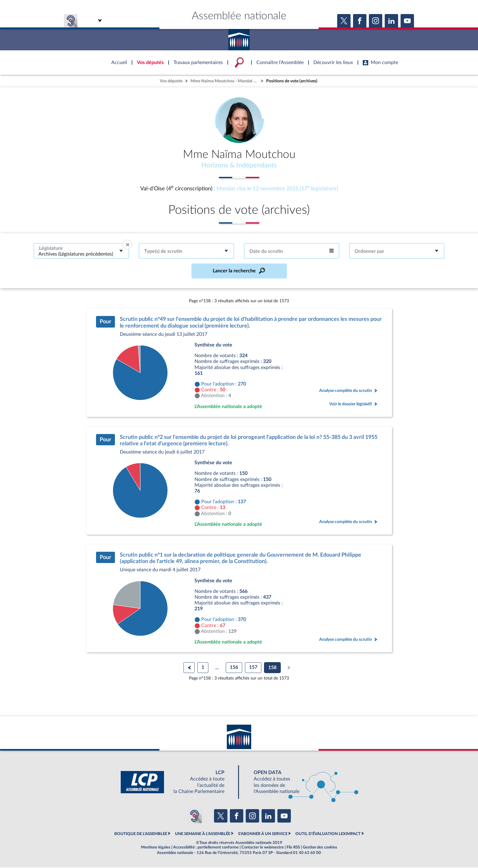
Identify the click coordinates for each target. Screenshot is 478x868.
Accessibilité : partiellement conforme (206, 848)
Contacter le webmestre (263, 848)
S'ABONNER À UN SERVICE (263, 834)
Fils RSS (293, 848)
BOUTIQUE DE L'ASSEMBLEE (141, 834)
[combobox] (81, 251)
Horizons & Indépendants (239, 166)
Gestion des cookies (320, 848)
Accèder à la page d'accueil (239, 38)
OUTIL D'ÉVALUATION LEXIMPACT (328, 834)
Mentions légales (156, 848)
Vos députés (171, 81)
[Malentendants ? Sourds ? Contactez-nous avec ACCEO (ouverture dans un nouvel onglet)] (194, 816)
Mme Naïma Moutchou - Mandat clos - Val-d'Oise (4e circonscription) (225, 81)
